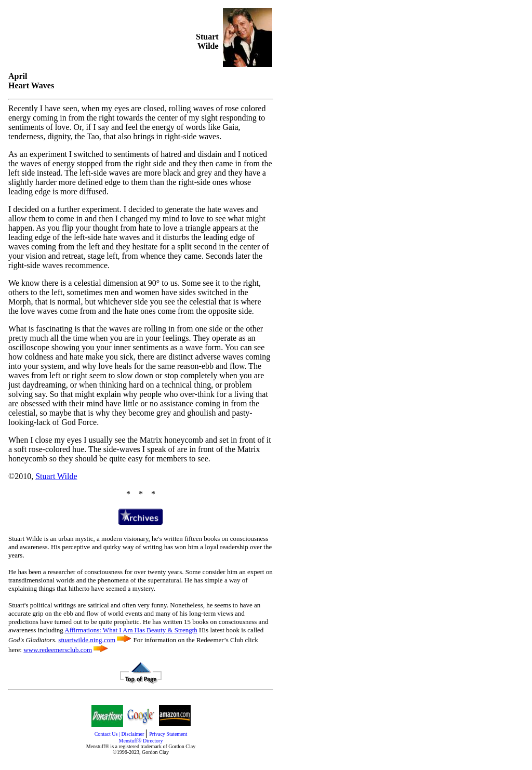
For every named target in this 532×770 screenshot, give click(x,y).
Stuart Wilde (56, 476)
